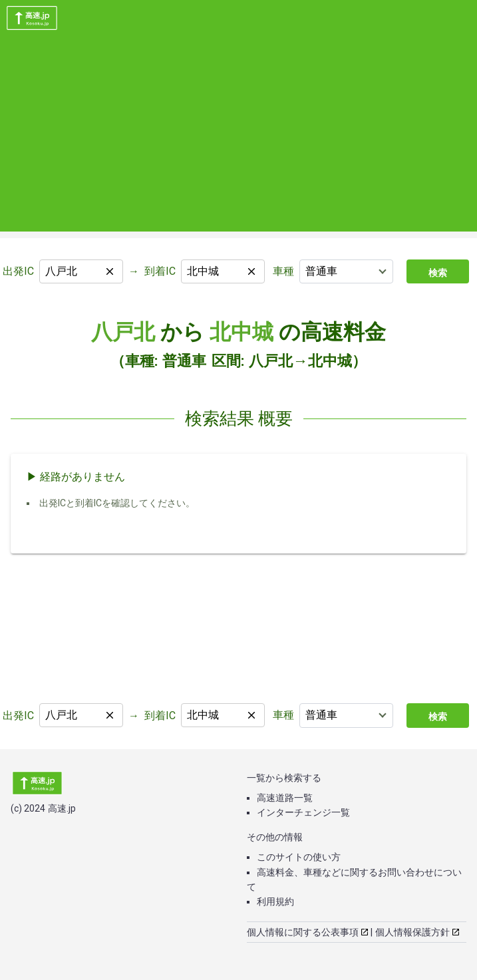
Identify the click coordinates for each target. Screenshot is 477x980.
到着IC (160, 271)
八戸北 (123, 332)
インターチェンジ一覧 (303, 812)
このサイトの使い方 (299, 857)
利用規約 (275, 901)
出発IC (18, 271)
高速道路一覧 (285, 798)
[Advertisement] (238, 138)
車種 (283, 271)
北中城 (241, 332)
